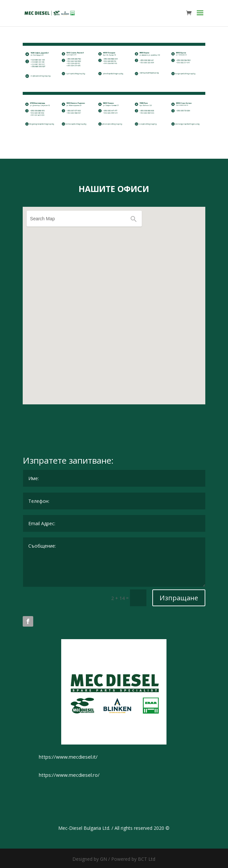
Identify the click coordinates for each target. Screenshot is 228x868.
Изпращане (179, 598)
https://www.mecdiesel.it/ (68, 757)
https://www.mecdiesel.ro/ (69, 775)
